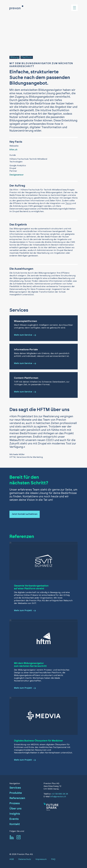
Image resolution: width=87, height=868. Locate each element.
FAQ (53, 859)
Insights (15, 814)
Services (15, 788)
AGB (12, 859)
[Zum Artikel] (61, 807)
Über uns (15, 809)
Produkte (16, 793)
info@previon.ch (58, 797)
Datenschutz (25, 859)
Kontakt (15, 824)
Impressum (41, 859)
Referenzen (17, 798)
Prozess (15, 803)
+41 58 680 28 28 (60, 794)
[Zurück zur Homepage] (16, 8)
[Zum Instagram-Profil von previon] (19, 837)
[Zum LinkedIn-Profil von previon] (12, 837)
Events (14, 819)
